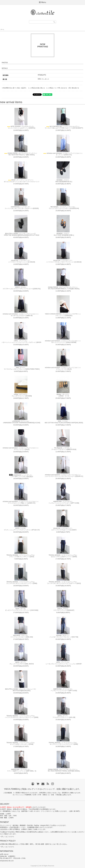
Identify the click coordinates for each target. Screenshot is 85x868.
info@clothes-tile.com (7, 861)
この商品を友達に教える (37, 88)
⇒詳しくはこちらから (7, 837)
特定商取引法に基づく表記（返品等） (15, 88)
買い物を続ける (74, 88)
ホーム (2, 29)
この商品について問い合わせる (57, 88)
